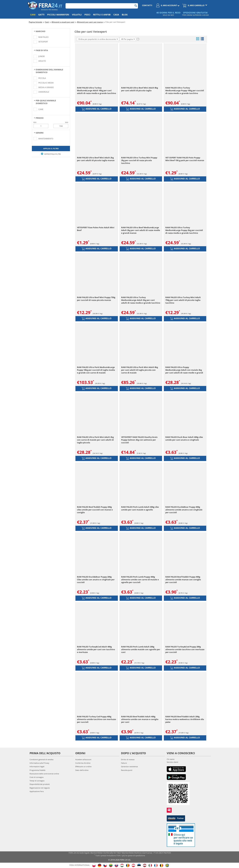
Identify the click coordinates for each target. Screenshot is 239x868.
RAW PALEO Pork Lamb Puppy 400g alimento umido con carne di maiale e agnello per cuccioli (140, 580)
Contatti (147, 5)
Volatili (77, 15)
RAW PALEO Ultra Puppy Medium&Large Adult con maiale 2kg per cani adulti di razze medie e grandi (184, 370)
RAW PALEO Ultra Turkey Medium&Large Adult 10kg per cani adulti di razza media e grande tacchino (96, 90)
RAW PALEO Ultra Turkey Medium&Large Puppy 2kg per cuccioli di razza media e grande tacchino (184, 230)
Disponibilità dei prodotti (40, 784)
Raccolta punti (127, 770)
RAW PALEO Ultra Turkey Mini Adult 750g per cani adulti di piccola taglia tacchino (183, 300)
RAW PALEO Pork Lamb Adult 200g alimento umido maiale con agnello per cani (141, 649)
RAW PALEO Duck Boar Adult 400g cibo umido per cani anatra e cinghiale (184, 438)
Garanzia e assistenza (129, 766)
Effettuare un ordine (83, 766)
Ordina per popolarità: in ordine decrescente (98, 39)
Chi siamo (171, 759)
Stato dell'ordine (82, 770)
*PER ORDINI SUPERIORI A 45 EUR (195, 15)
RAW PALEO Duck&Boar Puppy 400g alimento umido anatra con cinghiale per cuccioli (184, 510)
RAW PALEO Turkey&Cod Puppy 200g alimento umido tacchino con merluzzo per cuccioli (185, 649)
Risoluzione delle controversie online (44, 774)
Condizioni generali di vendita (41, 759)
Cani (33, 15)
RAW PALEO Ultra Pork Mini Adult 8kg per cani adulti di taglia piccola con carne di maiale (140, 370)
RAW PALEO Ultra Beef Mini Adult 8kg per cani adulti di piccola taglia (140, 89)
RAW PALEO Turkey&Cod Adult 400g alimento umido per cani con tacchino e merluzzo (96, 649)
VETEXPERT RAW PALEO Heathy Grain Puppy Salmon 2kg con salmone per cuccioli (139, 440)
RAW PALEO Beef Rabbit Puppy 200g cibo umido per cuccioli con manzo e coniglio (95, 510)
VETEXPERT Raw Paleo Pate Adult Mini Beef (96, 229)
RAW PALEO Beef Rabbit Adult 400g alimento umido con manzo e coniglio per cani (140, 719)
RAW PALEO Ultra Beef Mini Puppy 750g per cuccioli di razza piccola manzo (96, 299)
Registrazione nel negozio (40, 788)
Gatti (41, 15)
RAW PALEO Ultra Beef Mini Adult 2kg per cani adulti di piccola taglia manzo (96, 159)
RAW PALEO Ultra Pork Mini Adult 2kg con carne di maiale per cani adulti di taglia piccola (95, 440)
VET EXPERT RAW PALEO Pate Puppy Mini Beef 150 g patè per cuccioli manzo (185, 159)
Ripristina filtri (51, 154)
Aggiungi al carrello (97, 109)
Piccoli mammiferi (58, 15)
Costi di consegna (37, 777)
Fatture (124, 763)
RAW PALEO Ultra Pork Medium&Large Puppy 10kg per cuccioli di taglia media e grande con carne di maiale (96, 370)
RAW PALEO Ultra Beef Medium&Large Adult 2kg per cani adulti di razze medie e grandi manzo (141, 230)
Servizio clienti (172, 762)
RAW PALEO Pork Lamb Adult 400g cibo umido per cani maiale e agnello (140, 508)
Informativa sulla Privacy (39, 763)
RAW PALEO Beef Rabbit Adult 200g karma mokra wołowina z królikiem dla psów (185, 719)
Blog (125, 15)
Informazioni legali (37, 766)
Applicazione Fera (37, 791)
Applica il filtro (51, 149)
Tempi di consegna (37, 781)
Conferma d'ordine (83, 763)
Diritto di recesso (128, 759)
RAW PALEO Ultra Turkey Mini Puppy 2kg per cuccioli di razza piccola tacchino (139, 160)
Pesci (87, 15)
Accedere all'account (83, 759)
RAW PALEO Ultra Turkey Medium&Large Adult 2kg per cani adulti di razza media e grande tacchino (141, 300)
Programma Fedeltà (37, 770)
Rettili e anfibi (102, 15)
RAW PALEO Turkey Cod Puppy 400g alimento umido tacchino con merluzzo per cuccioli (96, 719)
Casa (116, 15)
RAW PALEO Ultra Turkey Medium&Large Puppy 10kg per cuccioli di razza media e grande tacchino (185, 90)
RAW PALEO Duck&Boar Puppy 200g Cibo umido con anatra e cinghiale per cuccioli (96, 580)
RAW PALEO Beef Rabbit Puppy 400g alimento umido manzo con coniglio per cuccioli (183, 580)
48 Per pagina (128, 39)
